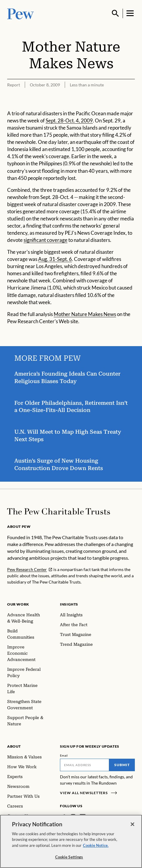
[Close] (132, 824)
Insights (69, 604)
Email (64, 755)
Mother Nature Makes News (85, 314)
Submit (122, 765)
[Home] (59, 511)
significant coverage (45, 240)
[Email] (85, 765)
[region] (71, 841)
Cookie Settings (69, 857)
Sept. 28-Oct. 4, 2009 (69, 120)
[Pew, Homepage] (21, 13)
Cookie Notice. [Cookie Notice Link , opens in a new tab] (96, 845)
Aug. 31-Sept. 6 (55, 259)
